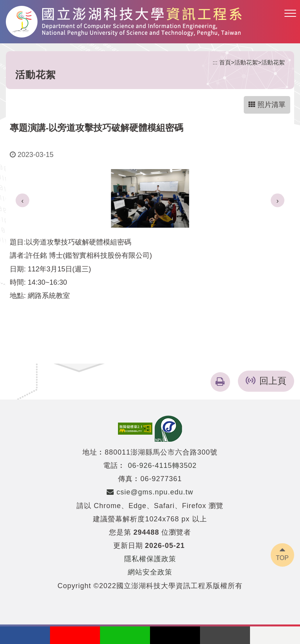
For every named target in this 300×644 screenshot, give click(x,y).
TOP (282, 558)
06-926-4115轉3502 (162, 466)
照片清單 (267, 105)
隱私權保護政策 (150, 559)
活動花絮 (246, 62)
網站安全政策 (150, 572)
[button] (290, 14)
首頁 (225, 62)
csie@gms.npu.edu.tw (150, 492)
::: (215, 62)
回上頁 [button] (273, 381)
